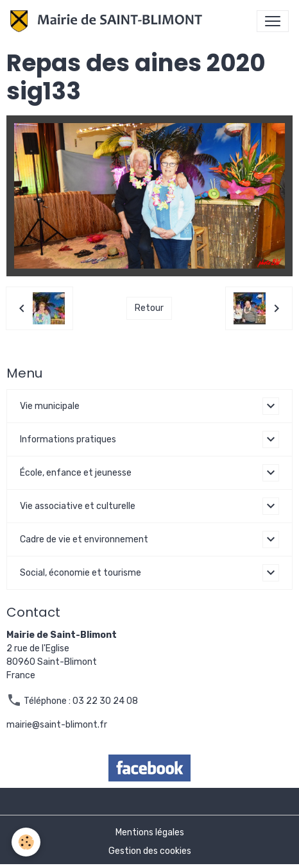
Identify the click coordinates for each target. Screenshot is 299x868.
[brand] (109, 21)
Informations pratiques (68, 439)
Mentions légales (150, 832)
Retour (149, 308)
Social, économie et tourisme (81, 573)
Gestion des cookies (150, 851)
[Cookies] (26, 842)
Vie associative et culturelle (78, 506)
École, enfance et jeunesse (76, 473)
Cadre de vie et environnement (84, 539)
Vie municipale (50, 406)
